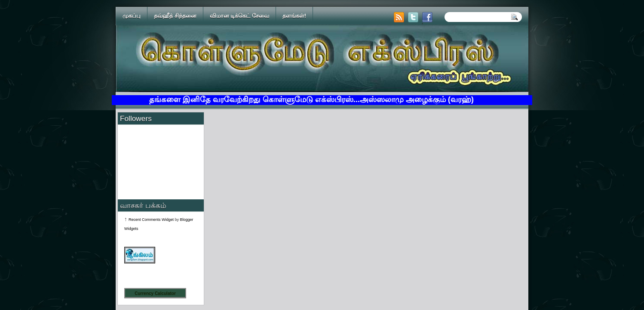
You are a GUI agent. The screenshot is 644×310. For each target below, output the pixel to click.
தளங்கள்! (294, 16)
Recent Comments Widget (151, 220)
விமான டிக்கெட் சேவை (239, 16)
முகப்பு (132, 16)
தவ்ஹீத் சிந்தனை (175, 16)
